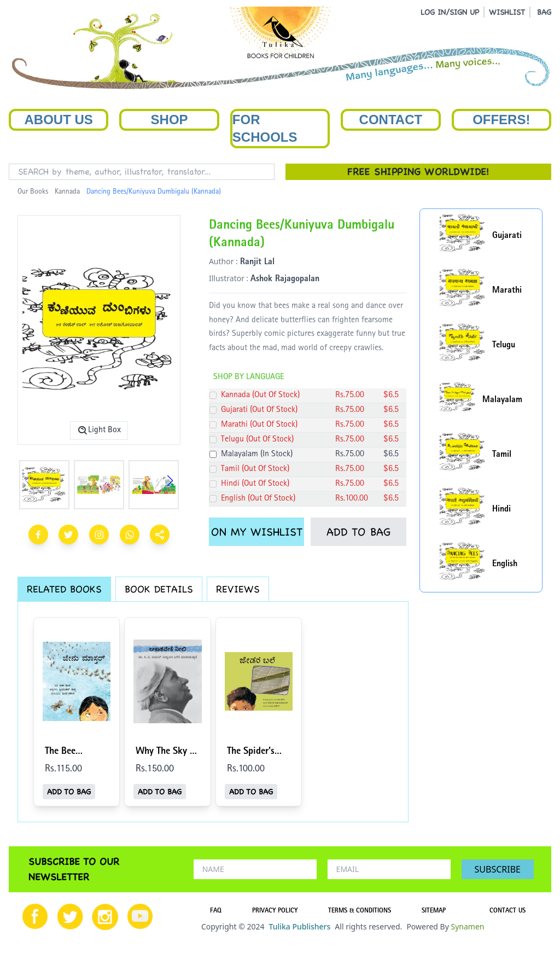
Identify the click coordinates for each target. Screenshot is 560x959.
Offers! (501, 120)
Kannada (67, 192)
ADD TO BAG (358, 532)
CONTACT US (507, 911)
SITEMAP (434, 911)
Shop (170, 120)
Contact (391, 120)
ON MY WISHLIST (257, 532)
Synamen (467, 926)
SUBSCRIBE (498, 869)
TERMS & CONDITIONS (360, 911)
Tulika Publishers (299, 926)
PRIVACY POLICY (275, 911)
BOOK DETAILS (159, 589)
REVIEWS (238, 589)
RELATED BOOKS (64, 589)
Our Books (33, 192)
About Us (59, 120)
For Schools (265, 128)
